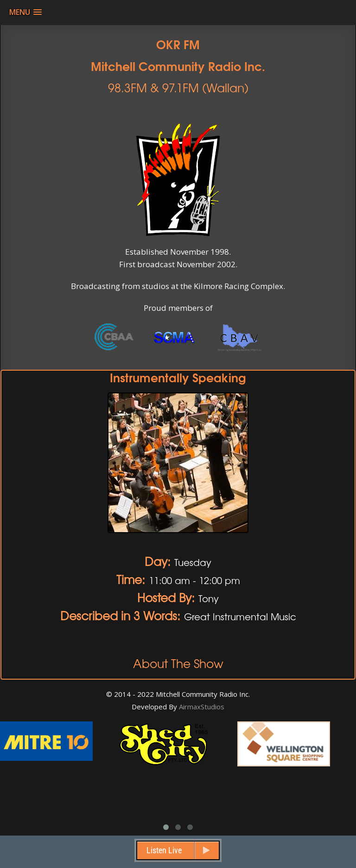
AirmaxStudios (202, 707)
